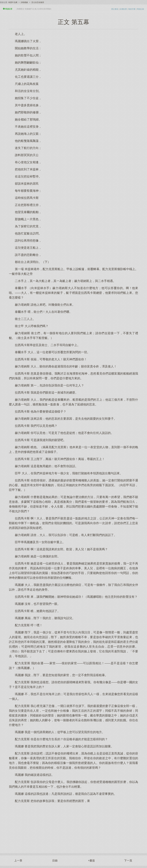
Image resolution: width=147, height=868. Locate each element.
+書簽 (92, 861)
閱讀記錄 (140, 9)
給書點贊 (123, 9)
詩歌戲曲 (24, 2)
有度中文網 (13, 2)
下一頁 (128, 861)
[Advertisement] (73, 826)
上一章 (18, 861)
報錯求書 (132, 9)
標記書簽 (115, 9)
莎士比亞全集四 (38, 2)
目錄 (55, 861)
